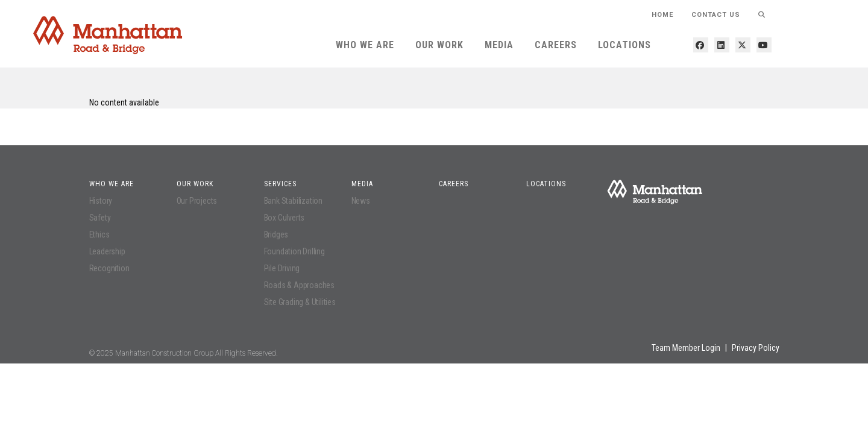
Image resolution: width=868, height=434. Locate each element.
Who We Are (365, 45)
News (361, 201)
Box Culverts (285, 218)
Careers (556, 45)
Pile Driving (282, 268)
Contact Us (716, 15)
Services (280, 184)
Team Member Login (686, 348)
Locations (624, 45)
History (101, 201)
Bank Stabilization (293, 201)
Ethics (99, 234)
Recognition (109, 268)
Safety (100, 218)
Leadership (107, 251)
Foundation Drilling (294, 251)
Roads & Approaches (299, 285)
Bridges (276, 234)
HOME (662, 15)
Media (499, 45)
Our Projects (197, 201)
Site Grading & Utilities (300, 302)
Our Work (439, 45)
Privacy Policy (756, 348)
